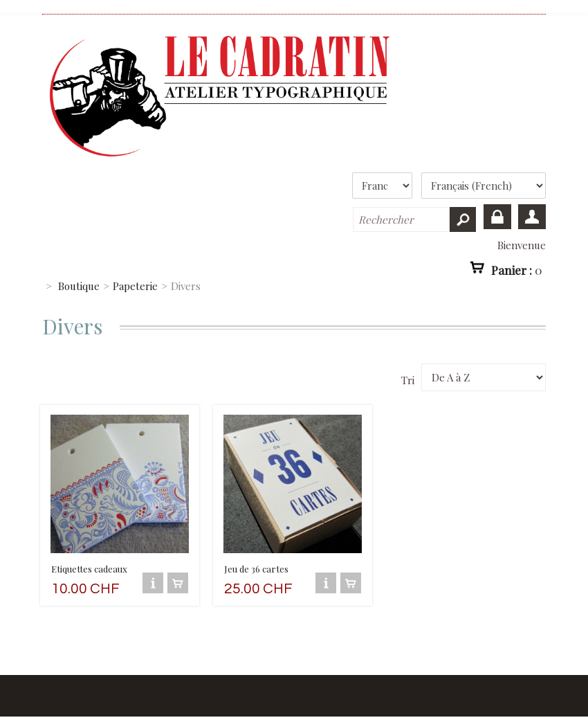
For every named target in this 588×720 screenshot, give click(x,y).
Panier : (517, 270)
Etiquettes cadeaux (89, 569)
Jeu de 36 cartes (256, 569)
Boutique (79, 286)
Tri (408, 380)
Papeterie (135, 286)
